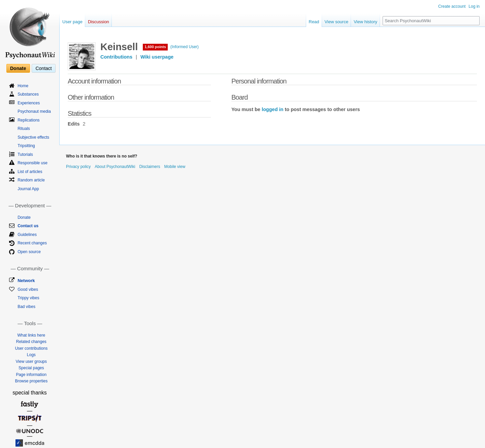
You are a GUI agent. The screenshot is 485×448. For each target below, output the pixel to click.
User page (72, 22)
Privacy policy (78, 167)
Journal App (28, 189)
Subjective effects (33, 137)
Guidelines (27, 235)
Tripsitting (26, 146)
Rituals (24, 129)
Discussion (99, 22)
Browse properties (31, 381)
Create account (452, 6)
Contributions (116, 57)
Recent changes (32, 243)
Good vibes (28, 289)
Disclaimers (150, 167)
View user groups (31, 361)
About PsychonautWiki (115, 167)
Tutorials (25, 154)
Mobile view (175, 167)
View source (337, 22)
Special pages (31, 368)
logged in (272, 109)
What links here (31, 335)
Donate (18, 68)
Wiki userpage (157, 57)
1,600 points (155, 47)
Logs (31, 355)
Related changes (31, 342)
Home (23, 86)
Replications (28, 120)
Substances (28, 94)
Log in (474, 6)
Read (314, 22)
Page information (31, 375)
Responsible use (33, 163)
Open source (29, 252)
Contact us (28, 226)
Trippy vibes (28, 298)
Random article (31, 180)
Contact (43, 68)
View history (365, 22)
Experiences (29, 103)
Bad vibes (26, 307)
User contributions (31, 348)
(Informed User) (185, 47)
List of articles (30, 172)
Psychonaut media (34, 111)
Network (26, 281)
